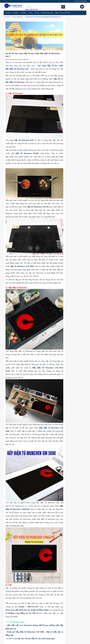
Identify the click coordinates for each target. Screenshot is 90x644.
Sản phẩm (23, 13)
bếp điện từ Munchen (15, 82)
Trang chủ (8, 13)
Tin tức (31, 13)
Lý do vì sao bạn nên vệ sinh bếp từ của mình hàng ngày (31, 638)
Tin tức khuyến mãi (18, 17)
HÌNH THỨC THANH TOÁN (80, 1)
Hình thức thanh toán (47, 13)
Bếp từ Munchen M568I (27, 153)
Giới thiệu (16, 13)
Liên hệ (37, 13)
